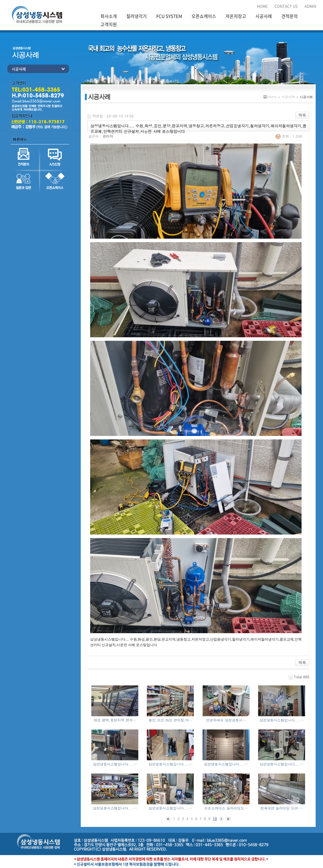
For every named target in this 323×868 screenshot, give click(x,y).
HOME (262, 6)
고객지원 (109, 24)
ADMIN (310, 6)
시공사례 (264, 16)
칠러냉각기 (137, 16)
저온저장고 (236, 16)
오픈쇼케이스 (204, 16)
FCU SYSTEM (169, 16)
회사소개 (109, 16)
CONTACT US (286, 6)
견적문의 (290, 16)
